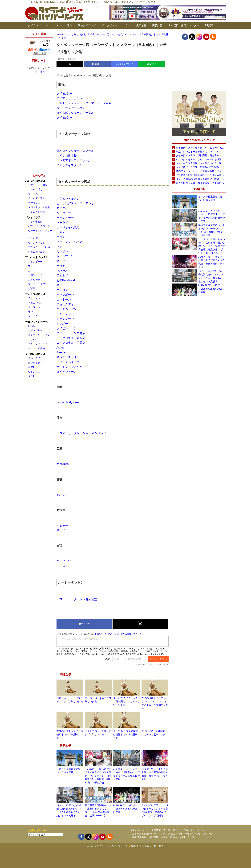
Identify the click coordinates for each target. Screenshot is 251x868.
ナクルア (33, 238)
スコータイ (34, 358)
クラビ (32, 376)
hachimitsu (63, 464)
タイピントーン (67, 328)
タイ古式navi (65, 93)
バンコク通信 (65, 25)
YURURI (62, 495)
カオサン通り (35, 203)
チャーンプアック (38, 344)
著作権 (167, 830)
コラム (127, 25)
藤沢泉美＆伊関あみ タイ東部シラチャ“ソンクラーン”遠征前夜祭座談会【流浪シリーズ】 (212, 230)
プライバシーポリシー (194, 830)
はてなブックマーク (124, 64)
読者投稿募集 (139, 837)
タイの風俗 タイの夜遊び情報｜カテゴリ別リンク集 (126, 734)
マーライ (62, 223)
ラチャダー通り (37, 198)
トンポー (62, 324)
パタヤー (62, 526)
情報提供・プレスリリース (199, 834)
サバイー (62, 285)
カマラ (32, 270)
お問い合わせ (187, 837)
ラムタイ (62, 275)
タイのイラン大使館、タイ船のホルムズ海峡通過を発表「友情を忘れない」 (201, 163)
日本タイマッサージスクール (75, 151)
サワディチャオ (67, 357)
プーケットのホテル (37, 257)
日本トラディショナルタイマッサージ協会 (84, 103)
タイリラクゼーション (71, 108)
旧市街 (32, 326)
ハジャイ (62, 237)
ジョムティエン (37, 252)
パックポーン (65, 295)
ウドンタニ (34, 372)
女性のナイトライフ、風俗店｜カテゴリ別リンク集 (70, 734)
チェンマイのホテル (37, 322)
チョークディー (67, 304)
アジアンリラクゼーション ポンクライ (81, 433)
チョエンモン (35, 303)
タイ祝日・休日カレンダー (184, 25)
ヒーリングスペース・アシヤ (75, 203)
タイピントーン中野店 (71, 333)
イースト (62, 566)
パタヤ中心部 (35, 222)
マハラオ (62, 271)
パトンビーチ (35, 261)
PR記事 (209, 25)
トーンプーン (65, 256)
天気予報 (141, 25)
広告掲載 (154, 837)
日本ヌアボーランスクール (74, 160)
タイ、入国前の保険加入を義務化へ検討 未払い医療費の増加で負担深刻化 (201, 179)
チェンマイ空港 (37, 348)
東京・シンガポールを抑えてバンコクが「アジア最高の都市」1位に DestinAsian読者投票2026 (201, 152)
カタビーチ (34, 279)
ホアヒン (33, 367)
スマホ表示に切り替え (152, 846)
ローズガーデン (67, 309)
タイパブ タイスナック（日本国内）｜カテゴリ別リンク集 (126, 701)
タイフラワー (65, 561)
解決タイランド (87, 25)
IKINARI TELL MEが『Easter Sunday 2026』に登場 (126, 809)
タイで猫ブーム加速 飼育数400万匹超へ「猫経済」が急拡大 (201, 167)
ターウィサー (65, 213)
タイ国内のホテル (35, 354)
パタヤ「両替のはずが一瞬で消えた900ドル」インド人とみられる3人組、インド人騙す (212, 276)
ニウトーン (64, 300)
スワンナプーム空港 (39, 207)
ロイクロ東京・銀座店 (71, 338)
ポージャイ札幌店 (68, 227)
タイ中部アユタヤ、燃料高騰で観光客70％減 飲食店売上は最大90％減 (201, 155)
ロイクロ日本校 (67, 156)
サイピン (62, 261)
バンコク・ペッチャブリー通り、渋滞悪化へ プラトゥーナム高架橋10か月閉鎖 (212, 216)
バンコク (62, 290)
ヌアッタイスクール (69, 165)
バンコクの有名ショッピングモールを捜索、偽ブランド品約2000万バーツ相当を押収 (201, 159)
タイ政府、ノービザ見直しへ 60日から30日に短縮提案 (201, 148)
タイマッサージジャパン (72, 98)
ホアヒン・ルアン (68, 199)
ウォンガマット (37, 243)
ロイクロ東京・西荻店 (71, 343)
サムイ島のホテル (35, 294)
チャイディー (65, 314)
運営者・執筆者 (169, 837)
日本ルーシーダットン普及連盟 (77, 599)
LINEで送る (152, 64)
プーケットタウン (38, 284)
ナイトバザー (35, 330)
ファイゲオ (34, 339)
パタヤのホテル (34, 217)
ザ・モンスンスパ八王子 (72, 367)
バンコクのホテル (35, 181)
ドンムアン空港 (37, 212)
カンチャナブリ (37, 363)
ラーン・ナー (65, 218)
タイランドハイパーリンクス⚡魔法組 (117, 846)
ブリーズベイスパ (68, 362)
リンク (176, 830)
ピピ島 (32, 288)
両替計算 (157, 25)
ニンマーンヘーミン (39, 335)
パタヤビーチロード (39, 226)
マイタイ (62, 208)
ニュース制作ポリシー (144, 834)
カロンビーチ (35, 275)
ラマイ (32, 312)
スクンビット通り (38, 185)
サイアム (33, 194)
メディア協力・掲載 (172, 834)
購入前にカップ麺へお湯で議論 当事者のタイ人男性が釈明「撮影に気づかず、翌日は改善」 (201, 183)
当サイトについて (139, 830)
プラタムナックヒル (39, 247)
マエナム (33, 316)
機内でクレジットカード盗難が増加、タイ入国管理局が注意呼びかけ (201, 171)
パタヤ (61, 266)
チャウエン (34, 298)
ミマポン (62, 251)
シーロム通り (35, 189)
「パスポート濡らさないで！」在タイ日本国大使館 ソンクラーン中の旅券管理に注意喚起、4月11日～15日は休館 (98, 776)
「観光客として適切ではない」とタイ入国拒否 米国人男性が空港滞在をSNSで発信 (201, 175)
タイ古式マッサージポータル (75, 113)
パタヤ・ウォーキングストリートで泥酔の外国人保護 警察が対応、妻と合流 (212, 262)
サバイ (61, 530)
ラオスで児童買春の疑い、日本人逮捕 (210, 198)
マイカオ (33, 266)
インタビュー (109, 25)
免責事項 (156, 830)
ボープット (34, 307)
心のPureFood (66, 280)
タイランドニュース (40, 25)
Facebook (97, 64)
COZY (61, 232)
